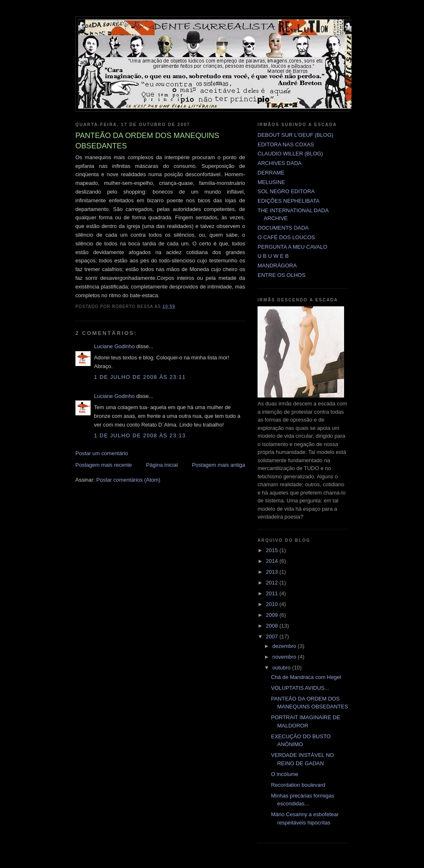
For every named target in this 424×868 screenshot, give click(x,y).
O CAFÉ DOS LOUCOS (286, 237)
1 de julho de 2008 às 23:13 (140, 435)
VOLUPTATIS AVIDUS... (300, 688)
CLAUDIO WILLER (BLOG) (290, 154)
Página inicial (162, 465)
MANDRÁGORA (277, 265)
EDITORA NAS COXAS (286, 144)
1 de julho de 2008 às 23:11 (140, 377)
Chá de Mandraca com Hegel (306, 677)
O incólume (284, 774)
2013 (273, 572)
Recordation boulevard (298, 785)
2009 (273, 615)
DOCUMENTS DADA (283, 228)
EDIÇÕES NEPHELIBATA (289, 201)
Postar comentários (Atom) (129, 480)
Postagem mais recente (104, 465)
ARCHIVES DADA (279, 163)
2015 (273, 550)
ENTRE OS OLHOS (282, 275)
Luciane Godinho (114, 346)
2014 (273, 561)
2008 (273, 626)
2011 (273, 593)
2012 (273, 583)
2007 (273, 636)
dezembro (285, 646)
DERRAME (271, 173)
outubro (282, 668)
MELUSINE (271, 182)
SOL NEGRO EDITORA (286, 191)
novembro (285, 657)
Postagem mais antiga (218, 465)
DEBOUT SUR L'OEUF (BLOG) (295, 135)
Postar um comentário (102, 453)
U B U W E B (273, 256)
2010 (273, 604)
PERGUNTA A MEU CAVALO (292, 247)
